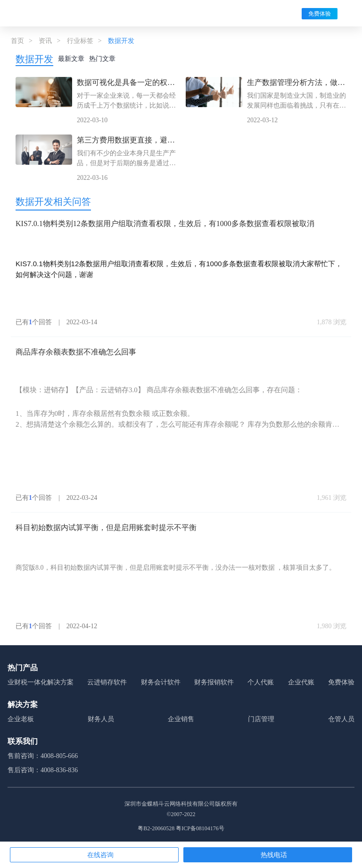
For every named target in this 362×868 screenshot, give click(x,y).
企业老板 (21, 719)
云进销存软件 (107, 682)
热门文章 (102, 59)
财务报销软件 (214, 682)
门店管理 (261, 719)
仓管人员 (341, 719)
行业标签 (80, 41)
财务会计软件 (161, 682)
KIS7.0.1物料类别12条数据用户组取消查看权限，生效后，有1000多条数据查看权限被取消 (165, 223)
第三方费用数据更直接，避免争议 (126, 141)
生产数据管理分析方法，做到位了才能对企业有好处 (296, 83)
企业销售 (181, 719)
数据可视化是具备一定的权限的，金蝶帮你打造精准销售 (126, 83)
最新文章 (71, 59)
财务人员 (101, 719)
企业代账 (301, 682)
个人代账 (261, 682)
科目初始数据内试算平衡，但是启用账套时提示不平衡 (106, 527)
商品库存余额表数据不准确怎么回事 (76, 352)
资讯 (45, 41)
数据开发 (34, 59)
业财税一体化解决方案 (41, 682)
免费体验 (320, 14)
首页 (17, 41)
